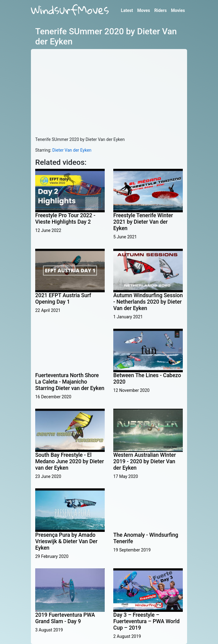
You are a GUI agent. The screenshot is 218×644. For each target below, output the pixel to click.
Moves (144, 10)
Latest (127, 10)
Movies (178, 10)
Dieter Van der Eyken (72, 150)
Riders (160, 10)
